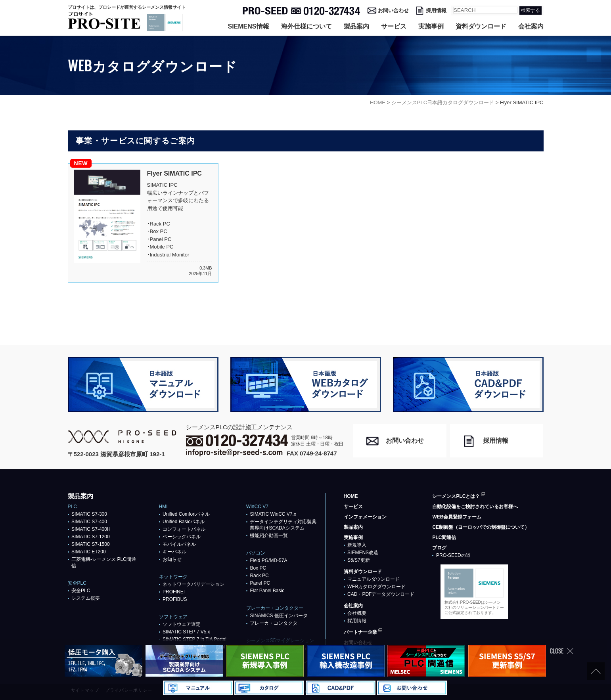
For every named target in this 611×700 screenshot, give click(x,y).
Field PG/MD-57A (268, 560)
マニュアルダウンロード (373, 579)
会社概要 (357, 613)
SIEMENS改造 (363, 553)
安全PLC (81, 591)
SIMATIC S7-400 (89, 522)
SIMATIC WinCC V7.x (273, 514)
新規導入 (357, 545)
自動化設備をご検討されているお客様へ (475, 507)
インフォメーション (365, 517)
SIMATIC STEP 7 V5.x (186, 632)
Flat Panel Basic (267, 591)
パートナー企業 (360, 632)
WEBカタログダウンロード (376, 587)
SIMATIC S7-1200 (90, 537)
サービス (394, 26)
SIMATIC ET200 (88, 552)
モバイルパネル (179, 544)
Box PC (258, 568)
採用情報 (436, 11)
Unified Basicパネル (184, 522)
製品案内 (356, 26)
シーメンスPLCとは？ (456, 496)
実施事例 (431, 26)
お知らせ (172, 559)
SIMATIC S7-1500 (90, 544)
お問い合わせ (393, 11)
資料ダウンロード (481, 26)
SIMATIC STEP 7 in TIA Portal (194, 639)
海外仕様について (306, 26)
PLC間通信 (444, 537)
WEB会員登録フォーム (457, 517)
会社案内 (531, 26)
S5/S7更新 (359, 560)
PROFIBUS (175, 599)
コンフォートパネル (184, 529)
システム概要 (86, 598)
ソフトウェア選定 (182, 624)
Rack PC (259, 576)
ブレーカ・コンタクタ (274, 623)
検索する (531, 10)
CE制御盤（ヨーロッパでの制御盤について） (481, 527)
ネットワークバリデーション (193, 584)
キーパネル (174, 552)
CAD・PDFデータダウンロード (381, 594)
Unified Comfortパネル (186, 514)
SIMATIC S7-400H (91, 529)
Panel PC (260, 583)
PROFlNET (174, 592)
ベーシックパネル (182, 537)
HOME (351, 496)
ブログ (439, 548)
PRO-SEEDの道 (453, 555)
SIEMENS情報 (248, 26)
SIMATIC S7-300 (89, 514)
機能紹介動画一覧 (269, 536)
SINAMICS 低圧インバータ (279, 616)
